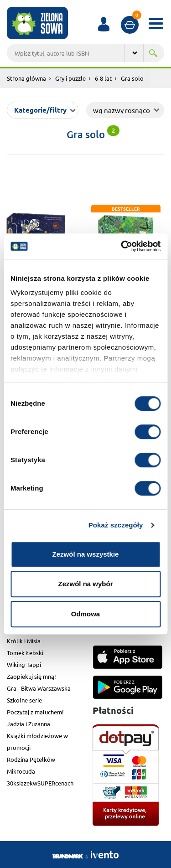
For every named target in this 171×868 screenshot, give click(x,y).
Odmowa (85, 614)
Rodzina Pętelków (31, 759)
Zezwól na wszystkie (86, 554)
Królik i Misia (24, 641)
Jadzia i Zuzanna (28, 724)
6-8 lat (103, 78)
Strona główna (26, 78)
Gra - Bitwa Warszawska (39, 688)
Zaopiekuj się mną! (31, 676)
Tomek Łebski (25, 653)
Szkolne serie (24, 700)
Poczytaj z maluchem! (35, 712)
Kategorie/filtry (40, 110)
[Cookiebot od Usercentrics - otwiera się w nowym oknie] (122, 246)
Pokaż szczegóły (116, 525)
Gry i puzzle (70, 78)
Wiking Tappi (24, 664)
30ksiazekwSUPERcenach (40, 783)
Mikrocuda (21, 771)
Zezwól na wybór (85, 584)
